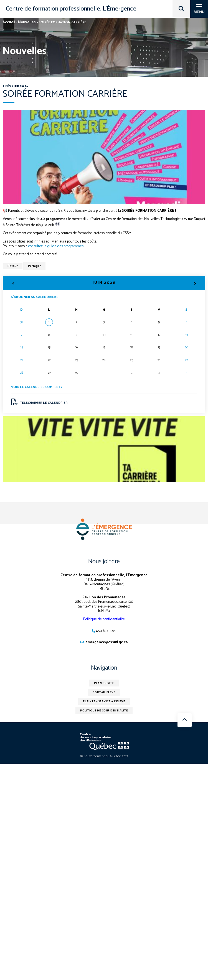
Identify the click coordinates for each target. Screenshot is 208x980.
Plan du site (104, 683)
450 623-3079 (106, 631)
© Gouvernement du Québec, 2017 (104, 756)
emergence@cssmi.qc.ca (106, 642)
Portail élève (104, 692)
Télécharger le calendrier (39, 402)
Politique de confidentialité (104, 619)
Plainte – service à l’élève (104, 701)
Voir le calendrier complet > (37, 387)
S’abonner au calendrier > (34, 297)
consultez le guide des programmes (56, 246)
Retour (13, 266)
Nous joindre (104, 562)
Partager (34, 266)
